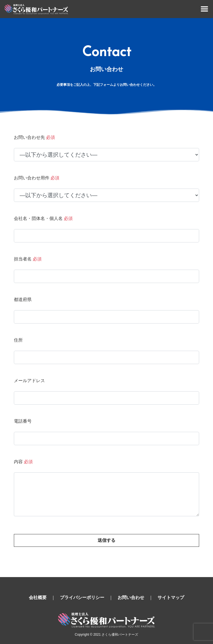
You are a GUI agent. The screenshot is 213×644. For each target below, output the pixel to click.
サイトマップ (171, 597)
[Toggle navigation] (204, 9)
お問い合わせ (131, 597)
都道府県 (23, 300)
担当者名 (28, 259)
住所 (18, 340)
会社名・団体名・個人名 (43, 218)
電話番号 (23, 421)
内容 (23, 462)
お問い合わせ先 (34, 137)
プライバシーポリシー (82, 597)
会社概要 (38, 597)
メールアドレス (29, 381)
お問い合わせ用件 (37, 178)
